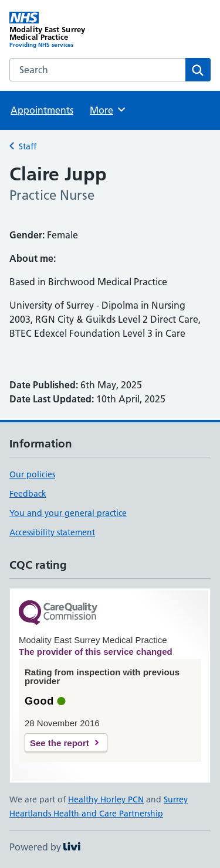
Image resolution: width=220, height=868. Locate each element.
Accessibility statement (52, 532)
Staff (28, 146)
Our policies (32, 474)
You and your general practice (68, 513)
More (108, 110)
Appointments (42, 110)
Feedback (28, 494)
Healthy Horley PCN (106, 799)
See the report (60, 743)
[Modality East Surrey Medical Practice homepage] (60, 30)
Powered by (45, 847)
